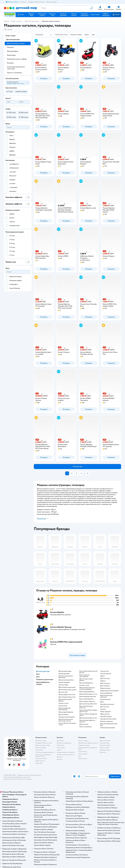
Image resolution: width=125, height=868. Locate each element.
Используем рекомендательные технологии (17, 777)
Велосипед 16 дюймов (86, 683)
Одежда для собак (105, 750)
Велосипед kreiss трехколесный (85, 676)
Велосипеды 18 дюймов (87, 699)
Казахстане (21, 779)
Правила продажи (41, 748)
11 (88, 473)
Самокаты (10, 47)
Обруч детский (105, 714)
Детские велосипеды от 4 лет (88, 694)
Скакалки (103, 709)
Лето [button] (38, 677)
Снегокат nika (104, 671)
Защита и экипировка (14, 73)
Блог (80, 756)
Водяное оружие (105, 688)
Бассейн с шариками (106, 721)
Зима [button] (38, 674)
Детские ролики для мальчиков (106, 696)
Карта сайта (39, 763)
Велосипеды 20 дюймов (66, 712)
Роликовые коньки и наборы (17, 59)
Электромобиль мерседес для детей (88, 715)
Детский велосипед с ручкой (67, 690)
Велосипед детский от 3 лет (67, 695)
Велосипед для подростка (87, 701)
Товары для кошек (105, 741)
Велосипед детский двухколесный (65, 709)
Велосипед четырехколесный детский (88, 672)
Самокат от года (84, 685)
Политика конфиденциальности (45, 752)
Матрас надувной (106, 712)
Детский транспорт (32, 21)
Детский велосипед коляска (67, 687)
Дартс (102, 702)
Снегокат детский (106, 674)
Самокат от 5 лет (64, 703)
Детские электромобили (66, 680)
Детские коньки (105, 679)
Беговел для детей (64, 674)
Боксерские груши (106, 716)
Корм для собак (104, 748)
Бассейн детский (105, 699)
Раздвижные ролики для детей (109, 691)
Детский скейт (63, 692)
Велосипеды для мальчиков (88, 697)
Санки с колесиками (85, 727)
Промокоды (39, 750)
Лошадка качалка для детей (67, 717)
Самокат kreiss (63, 706)
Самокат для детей (64, 682)
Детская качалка (63, 715)
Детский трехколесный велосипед (66, 677)
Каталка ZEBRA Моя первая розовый (66, 642)
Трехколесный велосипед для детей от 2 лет (88, 711)
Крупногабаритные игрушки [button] (43, 683)
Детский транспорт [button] (43, 671)
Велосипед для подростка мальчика (87, 721)
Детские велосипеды (65, 671)
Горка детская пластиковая (108, 719)
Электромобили (13, 51)
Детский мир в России (11, 779)
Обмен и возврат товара (43, 745)
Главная (6, 21)
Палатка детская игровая (108, 728)
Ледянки (103, 681)
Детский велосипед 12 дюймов (65, 700)
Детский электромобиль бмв (88, 704)
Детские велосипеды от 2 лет (88, 718)
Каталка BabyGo (57, 612)
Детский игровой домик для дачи (109, 724)
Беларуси (29, 779)
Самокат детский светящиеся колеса (67, 724)
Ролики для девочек (106, 693)
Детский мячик (105, 707)
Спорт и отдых (16, 21)
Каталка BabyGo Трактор (61, 627)
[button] (116, 15)
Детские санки (84, 724)
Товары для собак (105, 745)
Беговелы (10, 63)
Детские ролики (105, 683)
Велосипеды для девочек (87, 692)
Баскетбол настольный (107, 704)
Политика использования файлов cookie (43, 755)
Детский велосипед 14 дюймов (86, 680)
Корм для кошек (104, 743)
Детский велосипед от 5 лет (67, 697)
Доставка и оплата (41, 741)
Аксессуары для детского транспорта (16, 68)
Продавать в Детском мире (44, 743)
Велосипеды (11, 55)
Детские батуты (105, 686)
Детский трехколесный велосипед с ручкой (66, 720)
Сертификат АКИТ (41, 759)
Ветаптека (103, 752)
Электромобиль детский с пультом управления (87, 688)
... (84, 473)
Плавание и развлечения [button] (45, 679)
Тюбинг (103, 676)
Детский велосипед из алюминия (86, 707)
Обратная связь (40, 761)
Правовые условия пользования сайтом (29, 775)
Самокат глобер (63, 685)
